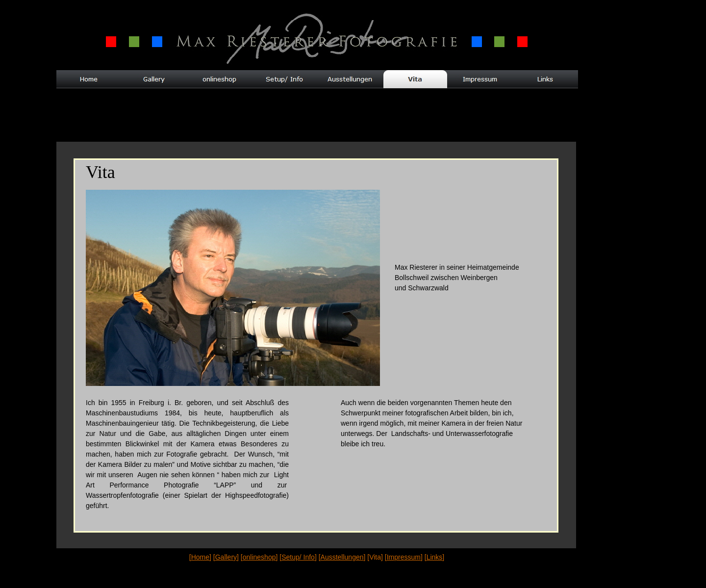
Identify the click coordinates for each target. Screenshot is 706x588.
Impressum (404, 557)
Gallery (226, 557)
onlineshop (259, 557)
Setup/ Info (298, 557)
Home (200, 557)
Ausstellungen (342, 557)
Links (435, 557)
